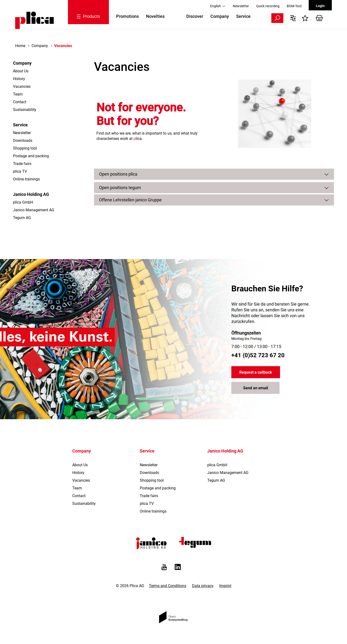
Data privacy (203, 586)
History (19, 79)
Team (18, 94)
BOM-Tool (294, 6)
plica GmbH (23, 202)
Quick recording (268, 6)
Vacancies (22, 86)
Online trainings (26, 179)
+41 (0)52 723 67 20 (258, 355)
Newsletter (241, 6)
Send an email (256, 388)
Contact (20, 102)
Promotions (127, 16)
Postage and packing (31, 156)
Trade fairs (22, 164)
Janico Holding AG (31, 194)
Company (220, 16)
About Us (21, 71)
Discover (195, 16)
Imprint (225, 586)
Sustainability (25, 110)
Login (320, 6)
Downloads (23, 140)
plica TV (20, 171)
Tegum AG (22, 218)
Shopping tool (25, 148)
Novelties (155, 16)
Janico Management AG (34, 210)
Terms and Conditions (168, 586)
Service (243, 16)
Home (20, 46)
